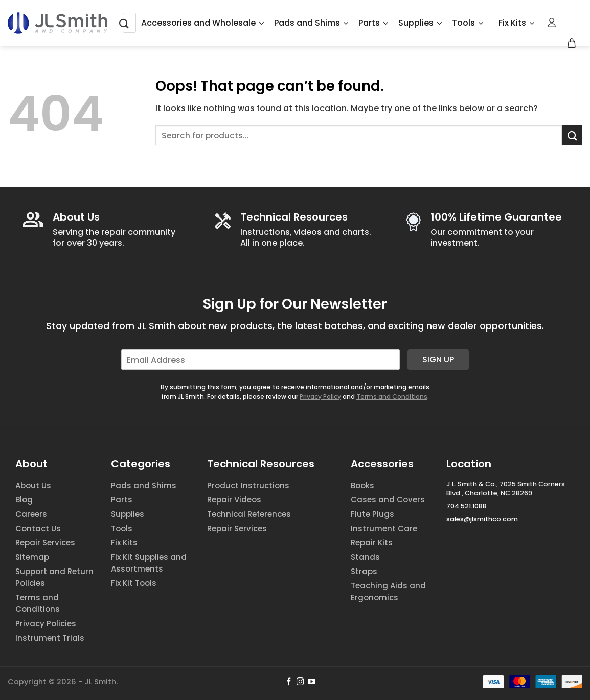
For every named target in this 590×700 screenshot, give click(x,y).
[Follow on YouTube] (312, 682)
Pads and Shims (311, 23)
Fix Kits (516, 23)
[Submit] (124, 23)
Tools (468, 23)
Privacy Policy (320, 396)
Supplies (420, 23)
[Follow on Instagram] (300, 682)
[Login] (552, 23)
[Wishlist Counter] (569, 23)
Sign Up (438, 359)
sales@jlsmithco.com (482, 519)
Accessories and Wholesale (202, 23)
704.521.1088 (467, 506)
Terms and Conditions (392, 396)
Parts (373, 23)
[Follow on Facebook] (289, 682)
